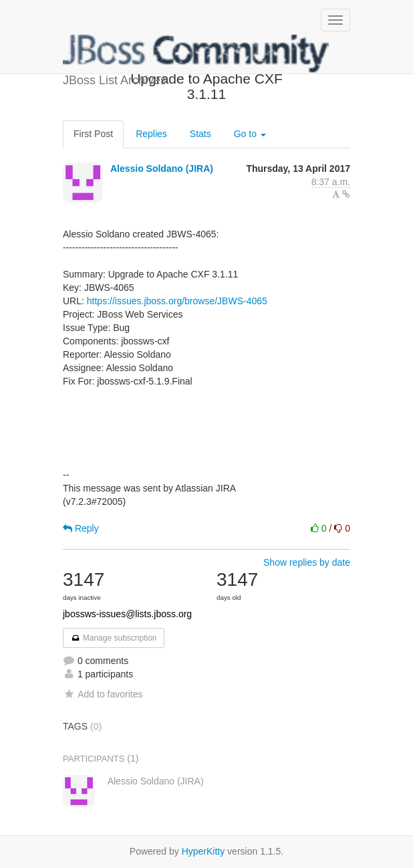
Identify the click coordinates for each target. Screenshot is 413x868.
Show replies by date (307, 562)
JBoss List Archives (196, 53)
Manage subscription (114, 638)
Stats (200, 134)
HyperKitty (203, 851)
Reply (81, 528)
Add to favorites (103, 694)
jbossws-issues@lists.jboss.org (127, 614)
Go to (250, 134)
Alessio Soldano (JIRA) (162, 169)
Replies (151, 134)
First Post (93, 134)
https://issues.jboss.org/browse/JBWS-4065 (177, 301)
